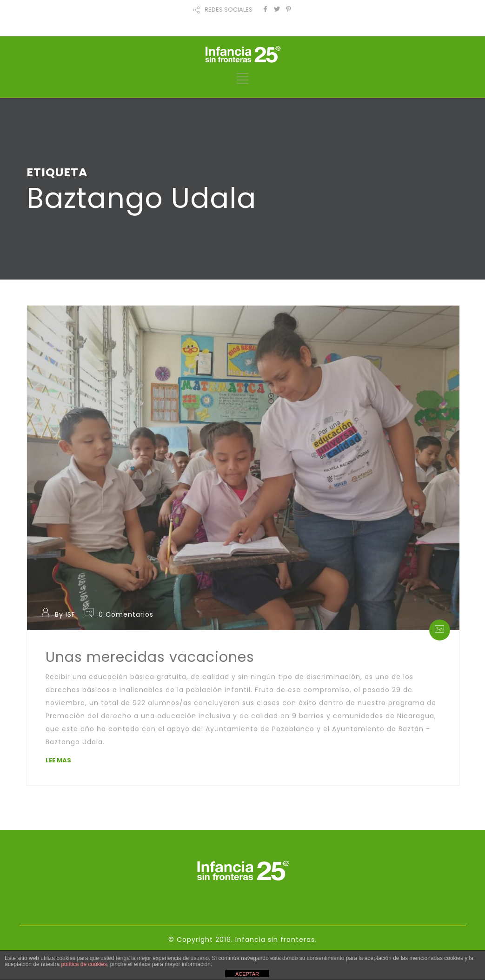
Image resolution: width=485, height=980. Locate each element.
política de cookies (84, 964)
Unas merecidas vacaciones (150, 657)
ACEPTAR (247, 974)
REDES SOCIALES (229, 10)
